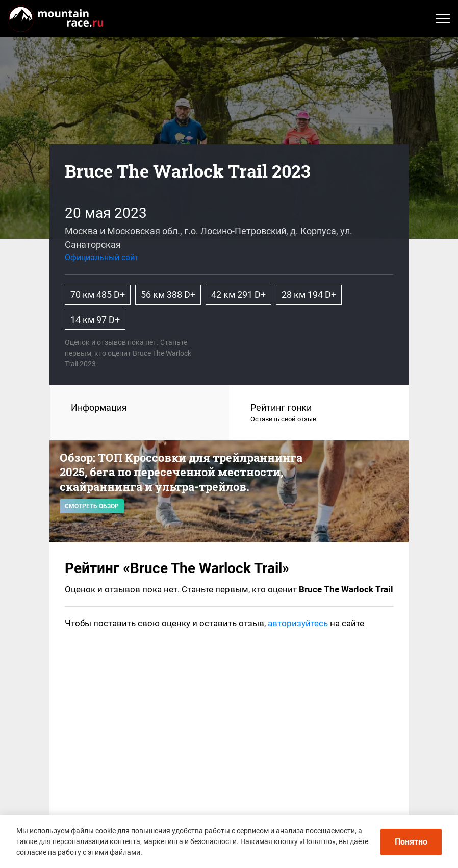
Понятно (411, 842)
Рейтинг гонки (319, 413)
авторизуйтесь (298, 623)
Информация (99, 407)
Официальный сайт (102, 257)
